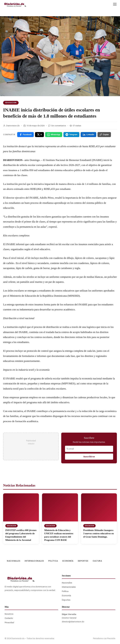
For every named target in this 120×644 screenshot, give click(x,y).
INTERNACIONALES (34, 561)
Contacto (9, 618)
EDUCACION (11, 103)
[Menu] (115, 4)
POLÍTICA (53, 561)
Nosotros (9, 614)
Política (65, 591)
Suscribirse (89, 457)
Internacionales (69, 587)
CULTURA (97, 561)
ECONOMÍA (68, 561)
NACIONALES (14, 561)
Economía (66, 596)
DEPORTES (83, 561)
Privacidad (9, 623)
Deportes (66, 600)
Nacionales (67, 583)
